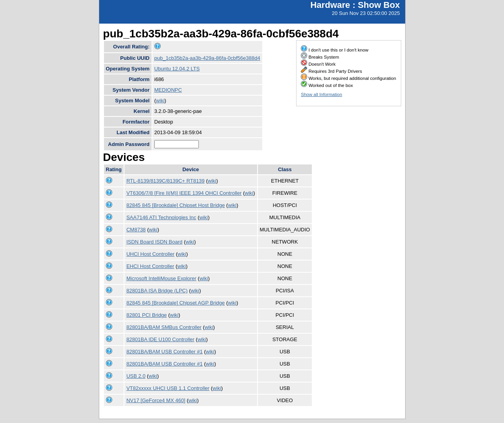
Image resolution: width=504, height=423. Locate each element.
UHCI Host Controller (150, 254)
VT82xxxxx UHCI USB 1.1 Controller (168, 388)
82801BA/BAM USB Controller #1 (165, 352)
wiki (160, 101)
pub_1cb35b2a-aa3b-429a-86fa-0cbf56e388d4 (207, 58)
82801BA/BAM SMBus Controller (164, 327)
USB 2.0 (136, 376)
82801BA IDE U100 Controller (160, 339)
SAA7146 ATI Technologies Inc (161, 217)
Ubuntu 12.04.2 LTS (177, 69)
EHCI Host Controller (150, 266)
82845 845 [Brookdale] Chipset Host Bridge (176, 205)
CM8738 (136, 230)
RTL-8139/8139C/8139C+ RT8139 (166, 181)
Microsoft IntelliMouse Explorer (161, 278)
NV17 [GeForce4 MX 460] (156, 400)
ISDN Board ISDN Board (154, 242)
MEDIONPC (168, 90)
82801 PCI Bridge (147, 315)
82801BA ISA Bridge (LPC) (157, 291)
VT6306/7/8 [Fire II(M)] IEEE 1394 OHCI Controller (184, 193)
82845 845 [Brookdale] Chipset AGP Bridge (176, 303)
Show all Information (321, 94)
